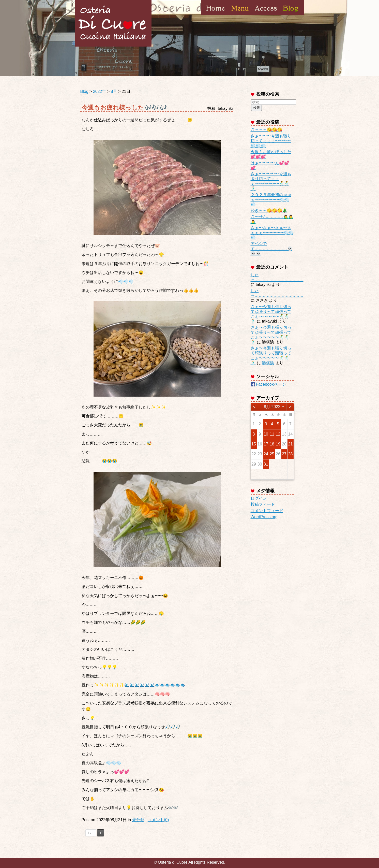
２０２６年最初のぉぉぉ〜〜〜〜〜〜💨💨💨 (271, 200)
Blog (290, 15)
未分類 (138, 820)
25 (272, 454)
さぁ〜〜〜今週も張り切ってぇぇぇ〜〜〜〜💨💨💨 (271, 141)
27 (284, 454)
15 (254, 444)
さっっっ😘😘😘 (266, 130)
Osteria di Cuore (113, 23)
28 (291, 454)
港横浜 (268, 363)
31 (266, 464)
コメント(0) (158, 820)
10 (266, 434)
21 (291, 444)
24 (266, 454)
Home (216, 15)
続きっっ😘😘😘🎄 (269, 211)
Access (266, 15)
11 (272, 434)
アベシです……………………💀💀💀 (271, 248)
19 (278, 444)
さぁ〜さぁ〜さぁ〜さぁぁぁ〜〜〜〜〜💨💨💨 (272, 233)
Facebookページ (271, 384)
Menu (240, 15)
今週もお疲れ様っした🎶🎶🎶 (124, 107)
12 (278, 434)
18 (272, 444)
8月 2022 (272, 407)
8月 (114, 91)
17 (266, 444)
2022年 (100, 91)
